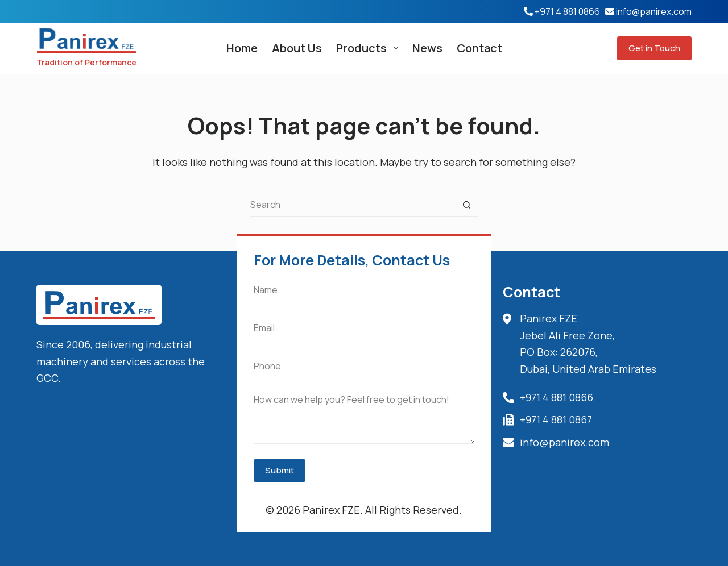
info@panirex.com (654, 11)
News (427, 48)
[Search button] (466, 205)
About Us (297, 48)
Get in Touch (654, 48)
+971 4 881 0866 (567, 11)
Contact (479, 48)
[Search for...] (353, 205)
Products (369, 48)
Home (242, 48)
